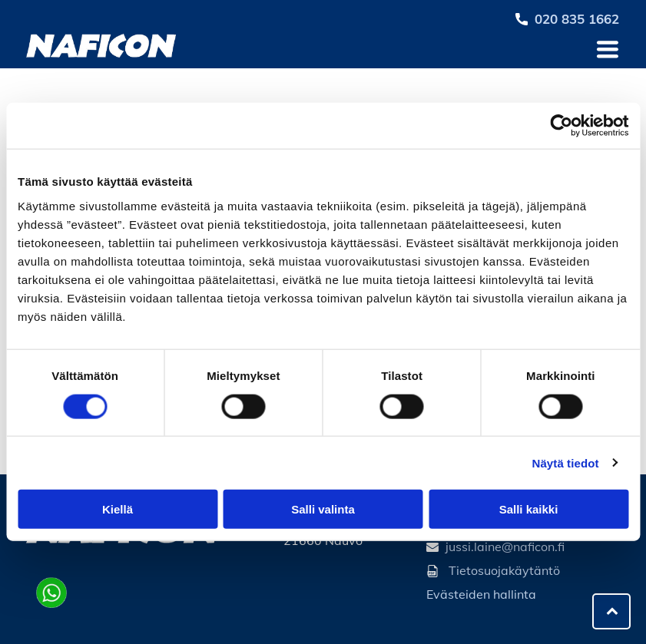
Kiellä (118, 509)
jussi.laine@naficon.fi (505, 547)
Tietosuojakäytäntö (504, 570)
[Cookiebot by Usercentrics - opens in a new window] (561, 126)
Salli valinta (323, 509)
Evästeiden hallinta (481, 594)
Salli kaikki (529, 509)
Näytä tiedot (566, 462)
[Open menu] (608, 49)
